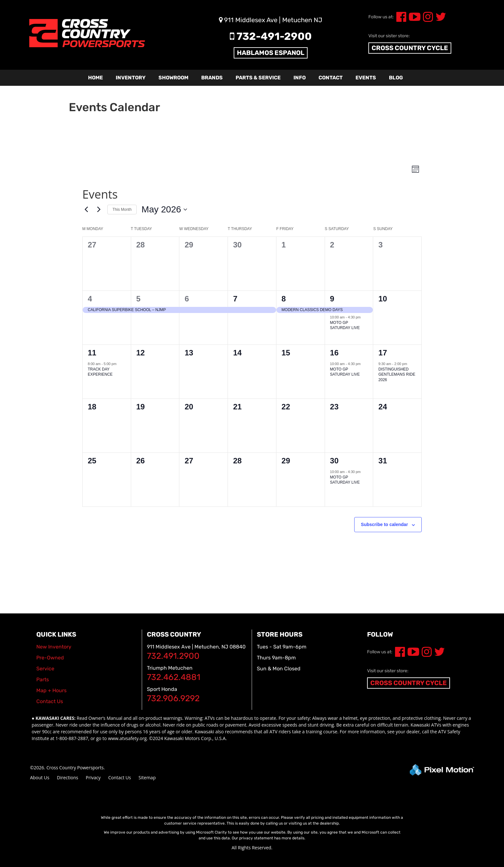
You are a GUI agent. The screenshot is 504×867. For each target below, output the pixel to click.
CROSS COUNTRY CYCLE (410, 48)
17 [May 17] (383, 353)
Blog (396, 78)
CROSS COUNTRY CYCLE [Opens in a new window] (409, 683)
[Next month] (99, 210)
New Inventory (54, 647)
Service (45, 669)
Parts (43, 679)
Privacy (93, 778)
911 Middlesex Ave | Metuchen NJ (271, 20)
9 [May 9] (332, 299)
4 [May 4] (90, 299)
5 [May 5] (138, 299)
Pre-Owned (50, 658)
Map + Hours (51, 690)
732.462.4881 (174, 677)
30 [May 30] (334, 461)
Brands (212, 78)
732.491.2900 (173, 656)
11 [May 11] (92, 353)
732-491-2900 (271, 36)
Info (300, 78)
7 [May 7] (235, 299)
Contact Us (120, 778)
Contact (331, 78)
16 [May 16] (334, 353)
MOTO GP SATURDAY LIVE (345, 325)
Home (95, 78)
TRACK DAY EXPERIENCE (100, 372)
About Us (40, 778)
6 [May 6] (187, 299)
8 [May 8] (284, 299)
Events (366, 78)
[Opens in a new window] (399, 654)
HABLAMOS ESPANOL (271, 53)
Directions (67, 778)
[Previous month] (86, 210)
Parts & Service (258, 78)
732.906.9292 (173, 698)
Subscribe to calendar (384, 524)
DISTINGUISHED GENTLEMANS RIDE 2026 (397, 375)
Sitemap (147, 778)
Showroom (173, 78)
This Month (122, 210)
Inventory (131, 78)
